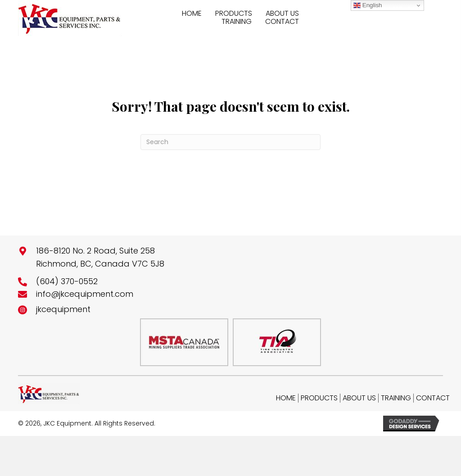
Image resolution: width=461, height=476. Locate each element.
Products (319, 398)
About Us (359, 398)
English (368, 5)
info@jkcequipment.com (85, 294)
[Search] (230, 142)
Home (286, 398)
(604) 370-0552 (67, 281)
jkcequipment (63, 309)
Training (396, 398)
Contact (433, 398)
